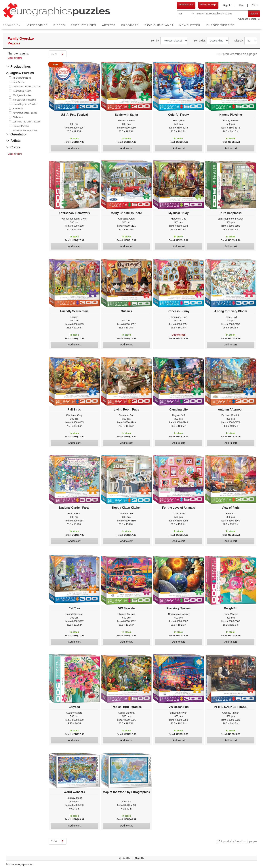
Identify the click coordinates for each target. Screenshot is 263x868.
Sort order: (200, 41)
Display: (239, 41)
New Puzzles (19, 82)
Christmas (18, 117)
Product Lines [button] (84, 25)
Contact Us (125, 858)
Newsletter (190, 25)
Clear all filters (15, 58)
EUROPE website (220, 25)
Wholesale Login (208, 5)
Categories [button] (38, 25)
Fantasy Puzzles (21, 126)
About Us (139, 858)
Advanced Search (249, 19)
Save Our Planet (159, 25)
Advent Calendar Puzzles (25, 113)
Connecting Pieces (22, 91)
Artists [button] (109, 25)
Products (131, 24)
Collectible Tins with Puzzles (27, 87)
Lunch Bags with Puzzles (25, 104)
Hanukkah (18, 109)
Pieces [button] (59, 25)
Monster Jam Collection (24, 100)
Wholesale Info (186, 5)
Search (254, 14)
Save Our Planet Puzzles (25, 131)
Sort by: (155, 41)
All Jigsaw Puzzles (22, 78)
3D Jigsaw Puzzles (22, 95)
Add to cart (74, 148)
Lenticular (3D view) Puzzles (27, 122)
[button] (229, 5)
